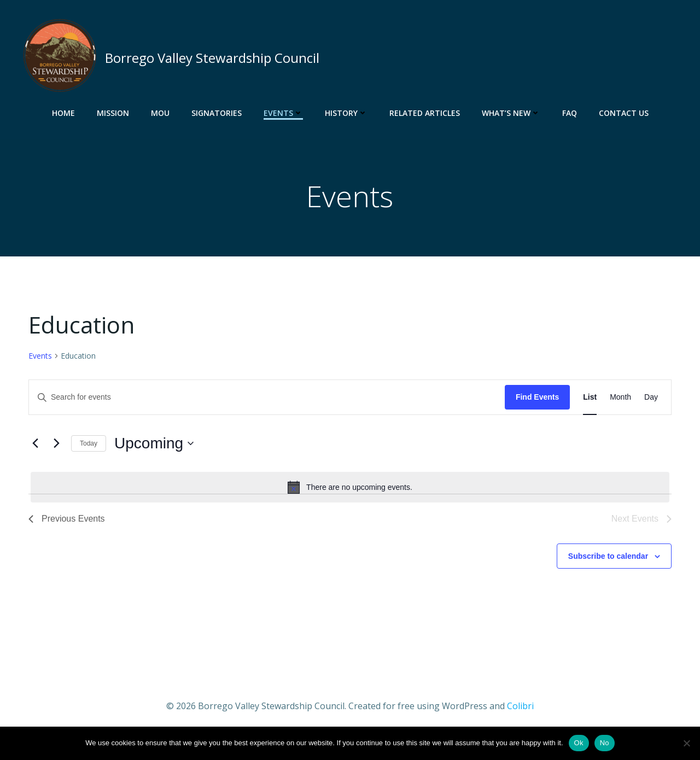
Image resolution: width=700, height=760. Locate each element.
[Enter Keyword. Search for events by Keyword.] (267, 400)
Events (283, 112)
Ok (579, 743)
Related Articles (425, 112)
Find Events (537, 400)
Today (89, 446)
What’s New (511, 112)
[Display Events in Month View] (620, 400)
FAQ (570, 112)
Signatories (217, 112)
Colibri (520, 708)
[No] (686, 743)
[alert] (350, 489)
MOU (160, 112)
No (605, 743)
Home (63, 112)
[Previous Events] (35, 446)
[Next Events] (56, 446)
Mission (113, 112)
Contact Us (624, 112)
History (346, 112)
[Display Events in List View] (590, 400)
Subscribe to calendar (608, 558)
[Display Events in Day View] (651, 400)
